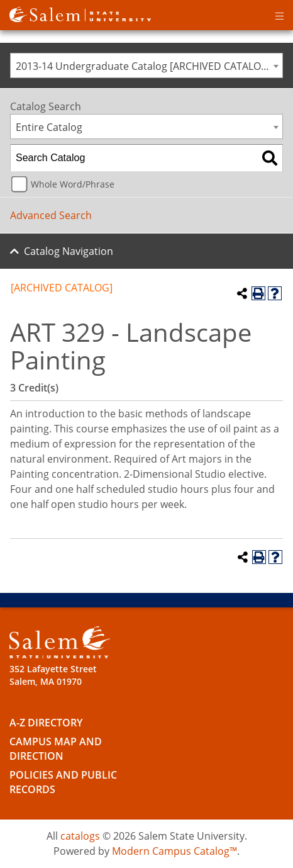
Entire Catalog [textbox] (49, 127)
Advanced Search (51, 215)
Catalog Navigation (69, 251)
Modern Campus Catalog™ (174, 851)
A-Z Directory (46, 723)
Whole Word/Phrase (73, 184)
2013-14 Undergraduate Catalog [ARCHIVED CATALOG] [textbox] (144, 66)
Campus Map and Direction (56, 749)
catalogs (80, 836)
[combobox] (146, 65)
